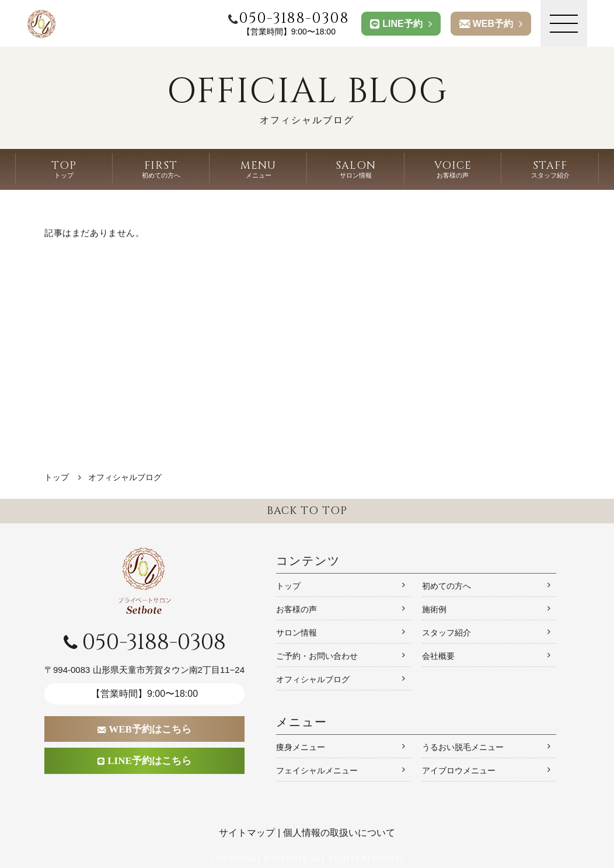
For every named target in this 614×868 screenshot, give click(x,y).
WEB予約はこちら (145, 729)
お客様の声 (296, 609)
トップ (288, 586)
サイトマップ (247, 833)
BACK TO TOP (307, 511)
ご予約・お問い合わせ (317, 656)
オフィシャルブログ (313, 679)
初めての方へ (446, 586)
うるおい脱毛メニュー (463, 747)
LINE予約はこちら (145, 761)
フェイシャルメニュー (317, 770)
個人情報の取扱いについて (339, 833)
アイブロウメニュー (459, 770)
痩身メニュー (301, 747)
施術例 (434, 609)
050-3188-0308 (145, 643)
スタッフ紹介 (446, 633)
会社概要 (438, 656)
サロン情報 (296, 633)
